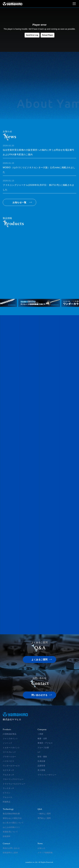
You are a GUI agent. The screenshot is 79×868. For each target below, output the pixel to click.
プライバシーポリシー (47, 775)
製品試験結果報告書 (11, 814)
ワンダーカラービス (11, 766)
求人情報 (41, 770)
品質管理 (41, 766)
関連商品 (7, 802)
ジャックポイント (10, 739)
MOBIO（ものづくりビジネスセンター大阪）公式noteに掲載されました (39, 167)
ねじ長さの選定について (13, 823)
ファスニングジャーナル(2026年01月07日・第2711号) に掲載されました (39, 185)
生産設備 (41, 761)
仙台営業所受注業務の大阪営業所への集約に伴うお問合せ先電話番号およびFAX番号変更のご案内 (39, 150)
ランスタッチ (8, 788)
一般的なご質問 (44, 814)
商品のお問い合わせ (11, 848)
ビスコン (7, 793)
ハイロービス (8, 761)
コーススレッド (9, 752)
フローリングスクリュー (13, 779)
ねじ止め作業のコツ (11, 827)
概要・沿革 (42, 739)
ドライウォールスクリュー (14, 784)
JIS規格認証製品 (10, 734)
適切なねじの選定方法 (12, 818)
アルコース (8, 797)
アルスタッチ (8, 775)
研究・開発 (42, 757)
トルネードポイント (11, 748)
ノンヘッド (8, 743)
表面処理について (10, 832)
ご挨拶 (40, 734)
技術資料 (7, 836)
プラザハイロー (9, 757)
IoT (39, 752)
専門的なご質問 (44, 818)
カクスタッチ (8, 770)
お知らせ (41, 848)
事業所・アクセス (45, 743)
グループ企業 (43, 748)
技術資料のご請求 (10, 853)
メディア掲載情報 (45, 853)
